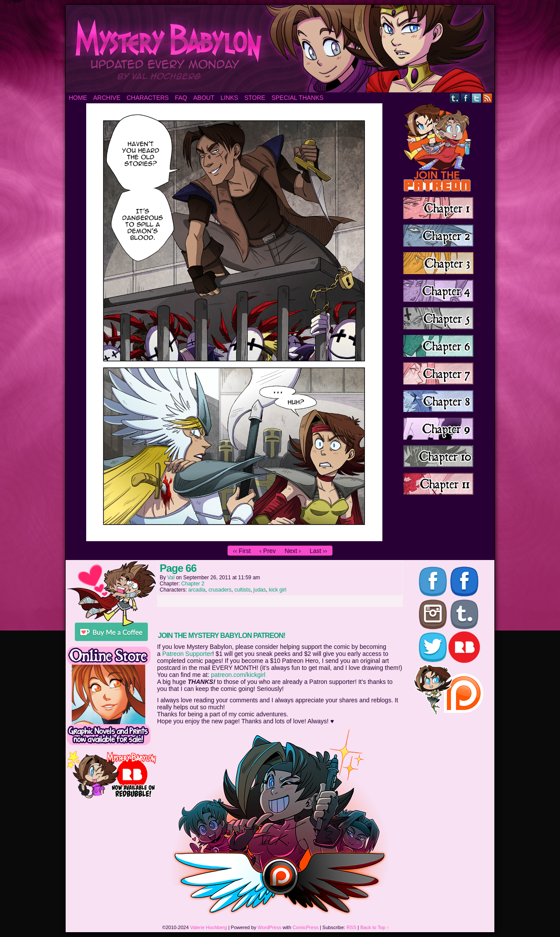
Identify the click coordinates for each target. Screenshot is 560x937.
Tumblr (455, 98)
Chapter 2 (193, 584)
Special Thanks (297, 98)
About (204, 98)
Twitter (477, 98)
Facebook (466, 98)
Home (78, 98)
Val (171, 578)
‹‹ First (242, 551)
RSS (488, 98)
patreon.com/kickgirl (238, 675)
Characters (147, 98)
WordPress (269, 927)
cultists (243, 590)
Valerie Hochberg (208, 927)
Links (229, 98)
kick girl (277, 590)
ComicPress (306, 927)
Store (255, 98)
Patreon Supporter (187, 654)
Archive (107, 98)
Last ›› (318, 551)
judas (260, 590)
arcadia (197, 590)
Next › (292, 551)
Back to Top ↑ (375, 927)
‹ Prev (268, 551)
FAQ (181, 98)
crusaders (220, 590)
